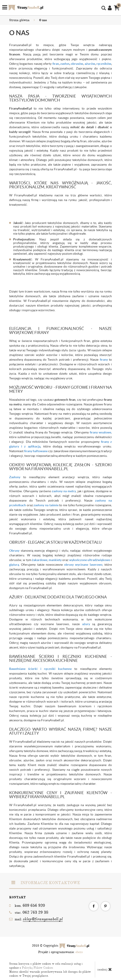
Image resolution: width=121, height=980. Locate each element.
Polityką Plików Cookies (38, 968)
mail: (36, 919)
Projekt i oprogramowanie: (60, 952)
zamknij (105, 969)
